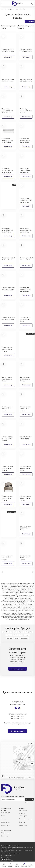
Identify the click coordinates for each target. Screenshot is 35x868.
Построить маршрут (18, 731)
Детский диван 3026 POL (8, 318)
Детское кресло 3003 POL (7, 409)
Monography (24, 638)
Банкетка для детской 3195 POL (26, 290)
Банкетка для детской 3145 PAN (26, 111)
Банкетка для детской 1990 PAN (26, 170)
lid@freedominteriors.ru (17, 704)
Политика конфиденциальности (10, 846)
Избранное (24, 866)
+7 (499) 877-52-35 (18, 702)
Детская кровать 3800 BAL (26, 409)
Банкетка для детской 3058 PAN (8, 141)
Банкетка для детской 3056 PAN (26, 141)
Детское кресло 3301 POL (25, 319)
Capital (21, 632)
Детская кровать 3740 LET (7, 439)
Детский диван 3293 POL (8, 289)
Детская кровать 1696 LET (26, 558)
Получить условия (18, 669)
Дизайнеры (23, 825)
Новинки (22, 822)
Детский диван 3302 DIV (27, 259)
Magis (16, 635)
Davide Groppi (24, 635)
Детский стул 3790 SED (8, 50)
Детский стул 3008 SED (26, 80)
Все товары (23, 810)
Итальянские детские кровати (26, 27)
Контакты (5, 836)
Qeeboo (9, 638)
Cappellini (29, 632)
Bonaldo (6, 632)
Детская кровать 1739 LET (7, 558)
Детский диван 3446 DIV (8, 259)
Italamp (9, 635)
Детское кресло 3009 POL (25, 379)
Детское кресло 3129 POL (7, 349)
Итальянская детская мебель (8, 27)
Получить (6, 206)
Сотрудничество (7, 819)
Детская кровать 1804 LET (26, 498)
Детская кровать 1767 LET (26, 528)
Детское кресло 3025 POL (7, 379)
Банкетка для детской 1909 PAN (8, 230)
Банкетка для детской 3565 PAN (8, 111)
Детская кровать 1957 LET (7, 498)
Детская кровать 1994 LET (7, 468)
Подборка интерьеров (23, 815)
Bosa (16, 638)
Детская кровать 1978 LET (26, 468)
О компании (6, 813)
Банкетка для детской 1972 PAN (26, 200)
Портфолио (5, 825)
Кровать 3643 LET (26, 438)
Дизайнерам (6, 822)
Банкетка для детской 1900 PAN (26, 230)
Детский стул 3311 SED (8, 80)
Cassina (14, 632)
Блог (3, 816)
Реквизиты (5, 833)
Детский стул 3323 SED (26, 50)
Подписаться (29, 799)
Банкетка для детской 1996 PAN (8, 170)
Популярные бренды (26, 819)
